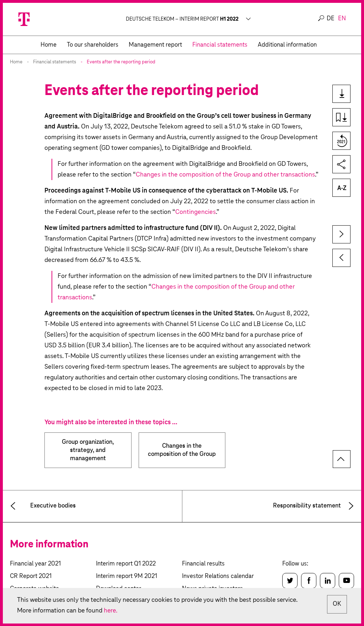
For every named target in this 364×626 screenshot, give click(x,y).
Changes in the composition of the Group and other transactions (225, 175)
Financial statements (55, 62)
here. (112, 611)
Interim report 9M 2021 (127, 576)
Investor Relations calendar (218, 576)
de (331, 19)
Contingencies (196, 212)
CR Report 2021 (31, 576)
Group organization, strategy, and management (88, 450)
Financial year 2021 (35, 564)
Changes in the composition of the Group (182, 450)
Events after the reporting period (121, 62)
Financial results (203, 564)
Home (16, 62)
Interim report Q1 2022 (126, 564)
